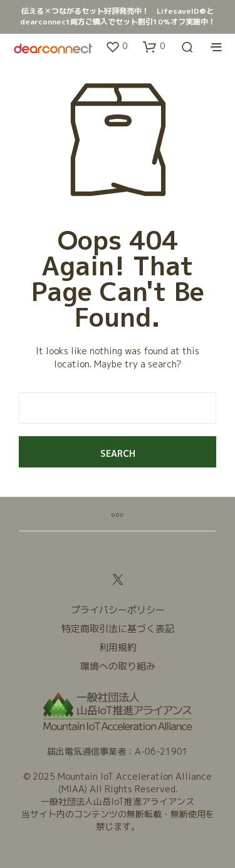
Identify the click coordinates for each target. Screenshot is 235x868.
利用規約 (118, 647)
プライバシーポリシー (118, 610)
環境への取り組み (118, 666)
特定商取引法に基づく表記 (118, 629)
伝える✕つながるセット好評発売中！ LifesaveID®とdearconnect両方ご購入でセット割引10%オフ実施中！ (118, 16)
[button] (116, 46)
